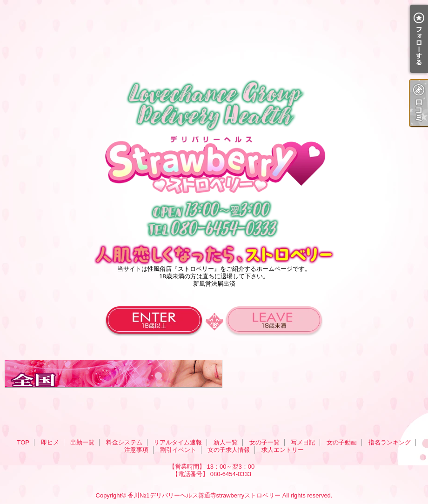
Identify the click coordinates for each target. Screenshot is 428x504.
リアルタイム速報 (178, 442)
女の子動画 (342, 442)
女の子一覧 (264, 442)
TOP (23, 442)
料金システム (124, 442)
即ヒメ (50, 442)
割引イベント (178, 450)
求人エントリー (283, 450)
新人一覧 (226, 442)
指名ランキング (390, 442)
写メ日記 (303, 442)
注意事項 (136, 450)
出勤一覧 (82, 442)
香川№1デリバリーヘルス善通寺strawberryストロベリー (204, 495)
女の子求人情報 (229, 450)
